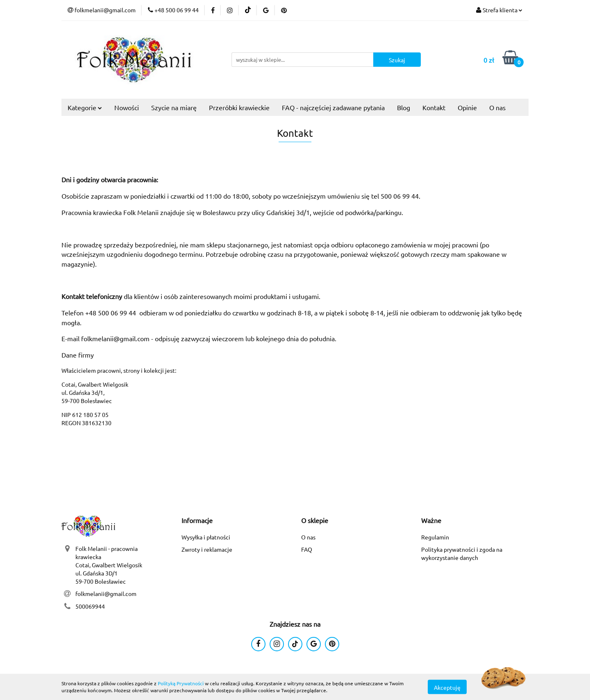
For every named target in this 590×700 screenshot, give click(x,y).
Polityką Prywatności (181, 683)
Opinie (467, 107)
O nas (497, 107)
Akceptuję (447, 687)
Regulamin (435, 537)
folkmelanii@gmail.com (106, 594)
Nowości (127, 107)
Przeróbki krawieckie (239, 107)
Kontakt (434, 107)
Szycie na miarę (174, 107)
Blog (404, 107)
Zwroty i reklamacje (207, 549)
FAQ (307, 549)
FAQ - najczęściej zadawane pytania (333, 107)
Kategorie (85, 107)
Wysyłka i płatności (206, 537)
